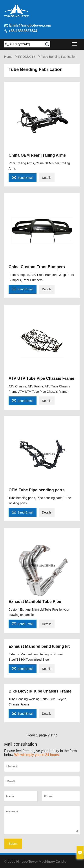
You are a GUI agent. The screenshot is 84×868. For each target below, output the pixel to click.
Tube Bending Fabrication (59, 57)
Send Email (23, 177)
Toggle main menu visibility (75, 43)
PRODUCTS (27, 57)
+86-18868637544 (23, 31)
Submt (13, 844)
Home (8, 57)
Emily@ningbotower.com (30, 25)
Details (47, 178)
